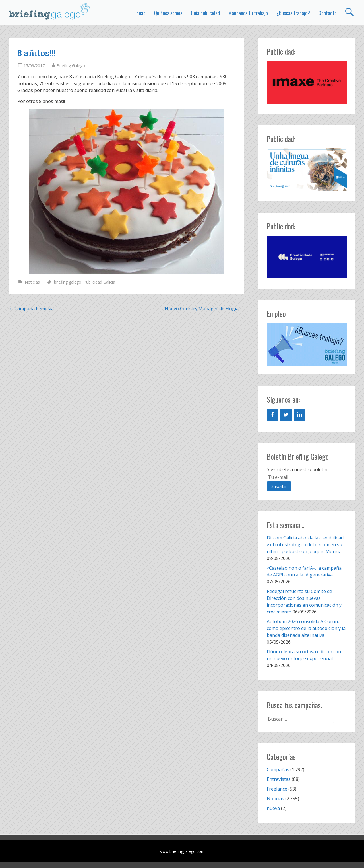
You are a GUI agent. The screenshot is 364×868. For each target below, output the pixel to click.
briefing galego (68, 282)
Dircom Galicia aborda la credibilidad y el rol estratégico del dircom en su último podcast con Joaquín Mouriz (305, 545)
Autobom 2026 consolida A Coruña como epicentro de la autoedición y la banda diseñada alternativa (306, 628)
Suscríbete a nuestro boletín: (297, 469)
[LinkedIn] (300, 415)
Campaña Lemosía (31, 309)
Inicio (140, 13)
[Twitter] (286, 415)
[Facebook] (272, 415)
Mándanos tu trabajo (248, 13)
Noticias (32, 282)
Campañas (278, 769)
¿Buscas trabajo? (293, 13)
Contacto (328, 13)
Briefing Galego (71, 66)
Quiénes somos (168, 13)
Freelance (277, 789)
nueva (273, 808)
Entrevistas (279, 779)
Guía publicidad (205, 13)
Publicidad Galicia (99, 282)
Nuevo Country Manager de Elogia (204, 309)
